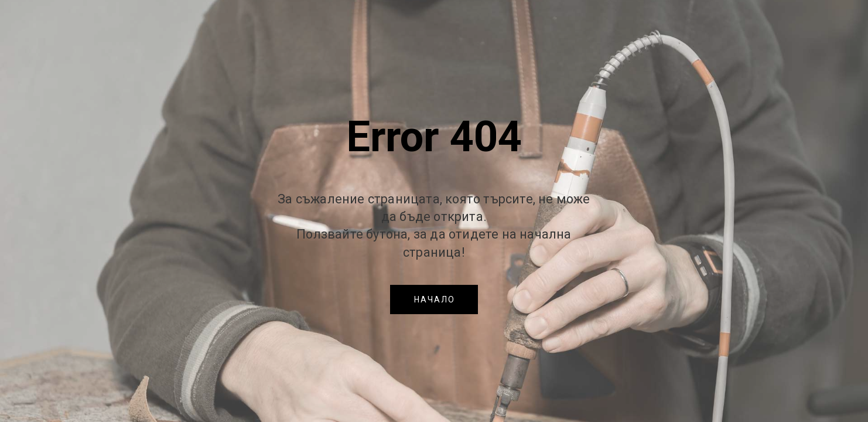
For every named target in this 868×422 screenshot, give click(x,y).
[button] (434, 300)
